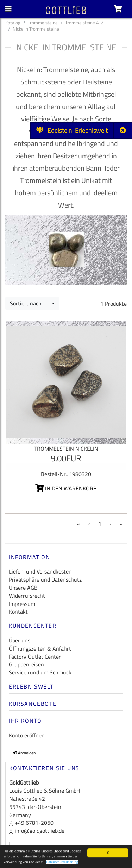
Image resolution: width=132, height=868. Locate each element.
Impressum (22, 604)
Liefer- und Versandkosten (40, 571)
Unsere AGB (23, 588)
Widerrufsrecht (27, 596)
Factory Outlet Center (35, 657)
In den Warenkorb (66, 488)
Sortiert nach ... (30, 303)
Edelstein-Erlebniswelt (72, 130)
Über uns (20, 640)
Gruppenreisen (26, 664)
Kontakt (18, 612)
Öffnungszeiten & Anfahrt (40, 648)
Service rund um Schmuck (40, 672)
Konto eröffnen (27, 735)
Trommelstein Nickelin (66, 449)
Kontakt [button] (23, 847)
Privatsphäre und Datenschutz (45, 579)
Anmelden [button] (24, 753)
